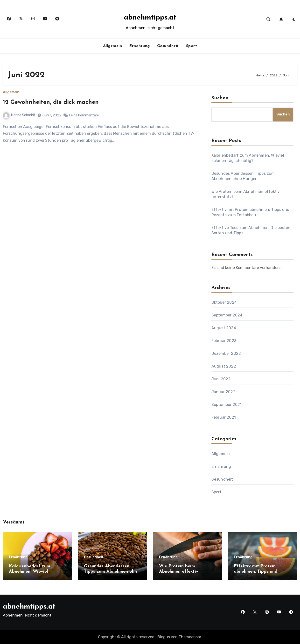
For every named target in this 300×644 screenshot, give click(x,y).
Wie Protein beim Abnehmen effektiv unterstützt (179, 571)
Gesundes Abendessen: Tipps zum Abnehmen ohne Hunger (112, 571)
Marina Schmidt (19, 115)
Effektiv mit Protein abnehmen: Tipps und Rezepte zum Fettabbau (259, 571)
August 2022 (224, 366)
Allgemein (113, 46)
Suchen (220, 98)
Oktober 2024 (224, 302)
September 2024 (227, 315)
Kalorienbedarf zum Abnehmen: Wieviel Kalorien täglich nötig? (33, 571)
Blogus (164, 637)
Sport (192, 46)
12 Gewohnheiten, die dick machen (51, 102)
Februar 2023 (224, 341)
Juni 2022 (221, 379)
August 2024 (224, 328)
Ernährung (140, 46)
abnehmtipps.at (150, 18)
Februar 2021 (224, 417)
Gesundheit (168, 46)
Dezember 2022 (226, 353)
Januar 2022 (223, 392)
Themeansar (190, 637)
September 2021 (227, 405)
